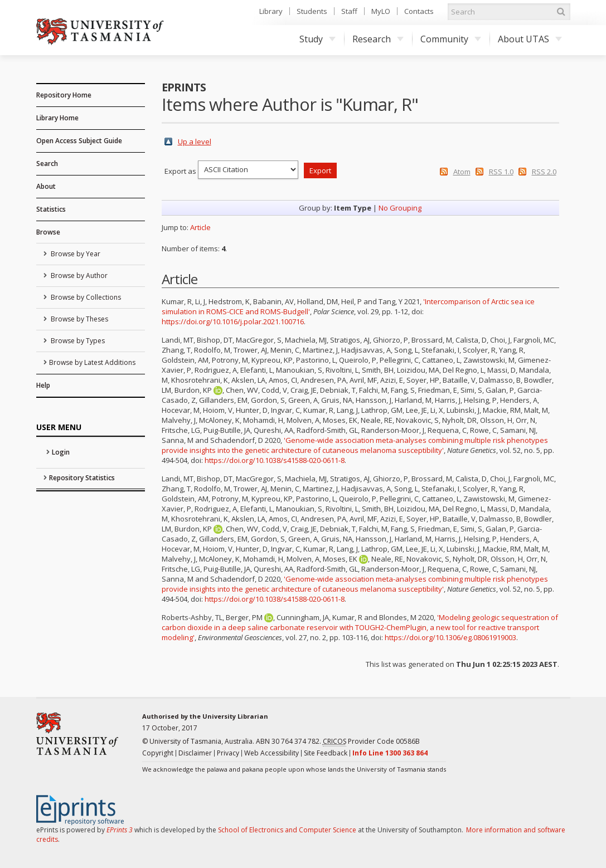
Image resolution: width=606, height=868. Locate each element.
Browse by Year (75, 254)
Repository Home (64, 95)
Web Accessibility (272, 753)
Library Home (57, 118)
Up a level (195, 142)
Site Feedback (326, 753)
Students (312, 11)
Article (200, 227)
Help (43, 385)
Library (271, 11)
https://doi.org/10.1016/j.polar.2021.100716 (233, 321)
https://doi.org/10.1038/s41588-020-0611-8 (275, 460)
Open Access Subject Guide (79, 141)
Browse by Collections (85, 297)
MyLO (381, 11)
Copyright (158, 753)
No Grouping (400, 208)
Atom (462, 172)
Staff (349, 11)
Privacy (228, 753)
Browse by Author (78, 275)
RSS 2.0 (544, 172)
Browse (48, 232)
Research (378, 39)
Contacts (419, 11)
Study (317, 39)
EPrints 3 (120, 830)
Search (47, 164)
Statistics (51, 209)
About (46, 186)
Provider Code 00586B (371, 742)
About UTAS (530, 39)
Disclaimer (195, 753)
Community (451, 39)
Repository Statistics (82, 478)
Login (61, 452)
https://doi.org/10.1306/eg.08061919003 (450, 637)
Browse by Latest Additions (92, 362)
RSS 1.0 (501, 172)
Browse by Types (77, 341)
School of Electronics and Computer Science (287, 830)
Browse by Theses (79, 319)
